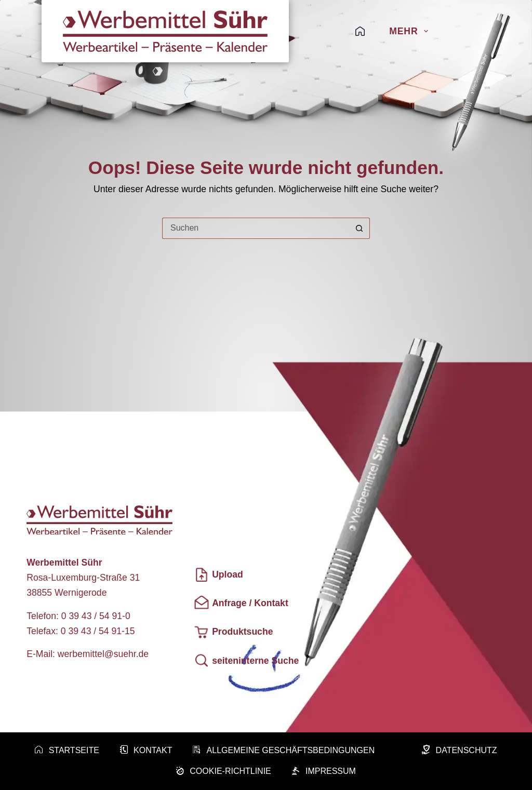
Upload (218, 575)
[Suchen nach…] (255, 228)
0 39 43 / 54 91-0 (96, 616)
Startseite (67, 751)
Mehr (409, 31)
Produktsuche (233, 632)
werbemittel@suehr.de (103, 654)
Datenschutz (459, 751)
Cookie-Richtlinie (224, 772)
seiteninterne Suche (246, 660)
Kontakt (146, 751)
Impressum (324, 772)
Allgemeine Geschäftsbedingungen (284, 751)
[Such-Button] (359, 228)
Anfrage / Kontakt (241, 603)
